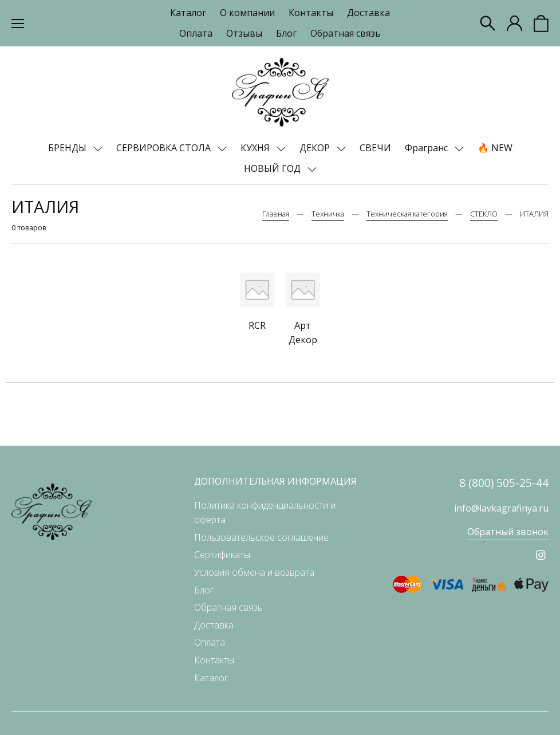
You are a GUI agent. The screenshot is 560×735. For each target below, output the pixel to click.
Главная (276, 214)
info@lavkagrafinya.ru (501, 508)
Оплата (196, 33)
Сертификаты (222, 555)
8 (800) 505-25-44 (504, 483)
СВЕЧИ (375, 148)
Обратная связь (346, 33)
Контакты (311, 13)
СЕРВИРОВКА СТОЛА (165, 148)
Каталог (188, 13)
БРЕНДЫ (68, 148)
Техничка (328, 214)
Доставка (368, 13)
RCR (257, 325)
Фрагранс (427, 148)
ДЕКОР (316, 148)
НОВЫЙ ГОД (273, 168)
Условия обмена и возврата (254, 572)
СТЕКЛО (484, 214)
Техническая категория (407, 214)
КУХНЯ (256, 148)
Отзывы (244, 33)
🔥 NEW (495, 148)
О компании (247, 13)
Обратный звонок (508, 532)
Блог (286, 33)
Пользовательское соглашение (261, 537)
